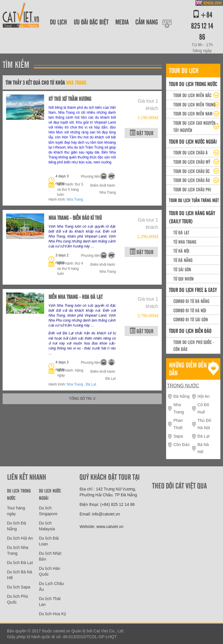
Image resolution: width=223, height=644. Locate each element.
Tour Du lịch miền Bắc (192, 95)
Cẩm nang (147, 22)
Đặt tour (141, 133)
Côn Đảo (181, 445)
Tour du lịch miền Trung (194, 104)
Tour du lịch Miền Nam (193, 113)
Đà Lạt (91, 384)
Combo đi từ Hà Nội (190, 310)
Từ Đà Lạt (181, 232)
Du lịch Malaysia (47, 526)
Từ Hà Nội (181, 251)
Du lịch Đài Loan (49, 541)
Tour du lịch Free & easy (193, 290)
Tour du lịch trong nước (193, 84)
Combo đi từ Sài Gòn (191, 319)
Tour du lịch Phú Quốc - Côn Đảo (194, 346)
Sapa (178, 436)
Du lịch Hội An (20, 538)
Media (122, 22)
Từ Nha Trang (185, 242)
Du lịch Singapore (48, 511)
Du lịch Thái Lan (50, 602)
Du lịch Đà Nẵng (16, 526)
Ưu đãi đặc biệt (91, 22)
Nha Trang (75, 199)
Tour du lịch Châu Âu (191, 180)
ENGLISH (213, 3)
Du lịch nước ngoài (50, 494)
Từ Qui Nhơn (184, 279)
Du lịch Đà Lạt (20, 563)
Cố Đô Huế (203, 408)
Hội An (203, 396)
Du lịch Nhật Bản (50, 556)
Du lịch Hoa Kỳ (52, 614)
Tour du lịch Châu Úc (191, 171)
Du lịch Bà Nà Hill (19, 575)
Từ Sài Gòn (182, 269)
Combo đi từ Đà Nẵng (191, 301)
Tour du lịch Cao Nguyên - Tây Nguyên (196, 126)
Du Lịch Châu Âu (51, 586)
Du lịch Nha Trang (18, 550)
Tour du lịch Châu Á (190, 152)
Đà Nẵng (181, 396)
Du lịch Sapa (19, 587)
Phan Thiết (178, 424)
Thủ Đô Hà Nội (204, 424)
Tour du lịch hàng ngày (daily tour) (192, 217)
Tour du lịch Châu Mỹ (192, 162)
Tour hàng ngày (16, 511)
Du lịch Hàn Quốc (50, 571)
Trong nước (183, 386)
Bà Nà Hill (203, 448)
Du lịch (59, 22)
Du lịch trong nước (19, 494)
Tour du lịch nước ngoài (193, 141)
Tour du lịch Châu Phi (192, 189)
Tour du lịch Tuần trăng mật (194, 200)
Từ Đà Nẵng (183, 260)
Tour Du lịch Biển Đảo (190, 331)
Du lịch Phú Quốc (17, 599)
